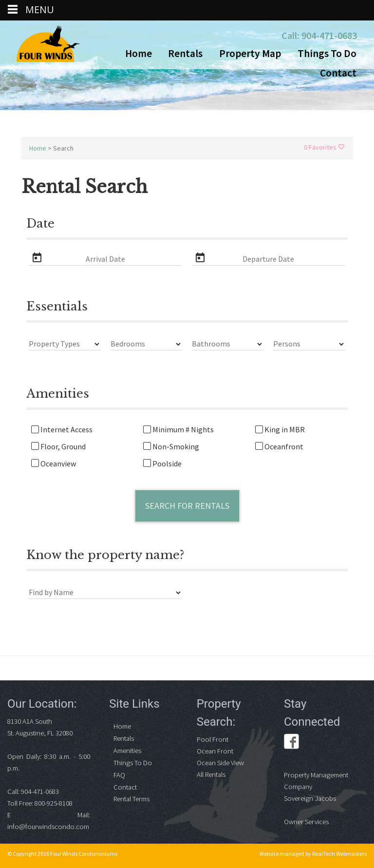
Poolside (162, 464)
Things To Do (327, 53)
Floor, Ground (58, 447)
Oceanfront (279, 447)
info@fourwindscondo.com (48, 827)
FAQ (119, 775)
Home (139, 53)
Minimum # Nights (178, 430)
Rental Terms (131, 799)
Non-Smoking (171, 447)
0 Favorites (324, 147)
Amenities (127, 751)
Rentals (185, 53)
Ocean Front (215, 751)
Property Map (250, 53)
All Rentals (211, 774)
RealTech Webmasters (339, 854)
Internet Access (62, 430)
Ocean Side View (220, 763)
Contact (338, 73)
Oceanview (54, 464)
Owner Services (306, 822)
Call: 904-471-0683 (319, 35)
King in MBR (280, 430)
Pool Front (213, 739)
